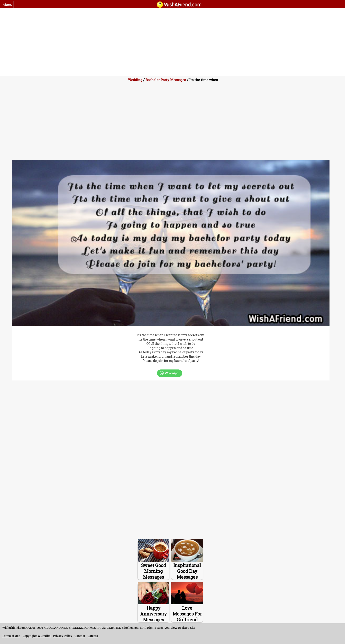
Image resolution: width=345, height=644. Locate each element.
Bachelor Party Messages (166, 80)
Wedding (135, 80)
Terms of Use (11, 636)
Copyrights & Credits (37, 636)
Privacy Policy (63, 636)
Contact (80, 636)
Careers (93, 636)
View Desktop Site (183, 628)
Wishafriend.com (14, 628)
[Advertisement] (172, 42)
